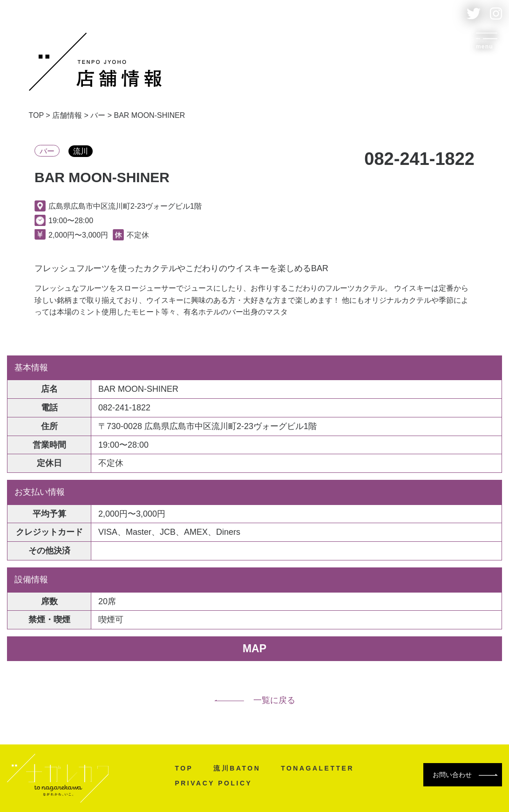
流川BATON (237, 768)
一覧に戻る (255, 700)
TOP (184, 768)
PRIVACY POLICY (213, 783)
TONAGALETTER (317, 768)
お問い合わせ (465, 775)
